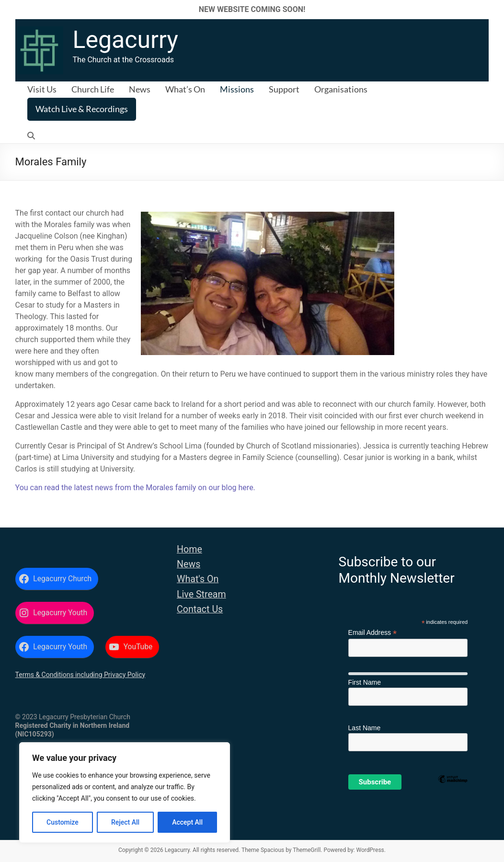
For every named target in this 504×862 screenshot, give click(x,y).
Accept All (187, 822)
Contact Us (200, 609)
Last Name (365, 728)
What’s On (185, 89)
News (140, 89)
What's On (198, 579)
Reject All (125, 822)
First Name (365, 682)
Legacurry (126, 40)
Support (284, 89)
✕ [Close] (494, 9)
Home (189, 549)
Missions (237, 89)
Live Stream (201, 594)
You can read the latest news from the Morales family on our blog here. (135, 488)
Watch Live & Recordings (82, 109)
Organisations (341, 89)
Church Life (93, 89)
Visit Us (42, 89)
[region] (125, 793)
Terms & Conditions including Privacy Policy (80, 675)
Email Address (373, 633)
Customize (63, 822)
